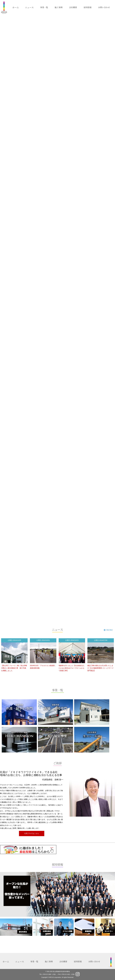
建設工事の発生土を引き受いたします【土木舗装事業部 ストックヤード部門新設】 (101, 668)
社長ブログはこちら (32, 833)
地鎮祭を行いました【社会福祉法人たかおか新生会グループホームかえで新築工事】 (72, 668)
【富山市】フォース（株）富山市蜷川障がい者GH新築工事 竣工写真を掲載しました (14, 668)
